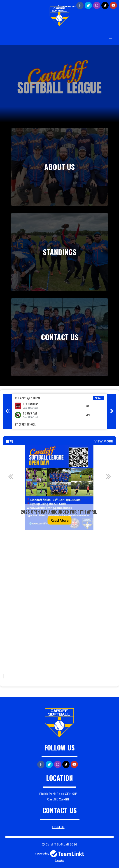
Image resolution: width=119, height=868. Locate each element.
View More (104, 441)
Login (59, 860)
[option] (59, 411)
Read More (60, 520)
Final (98, 398)
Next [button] (112, 411)
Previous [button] (7, 411)
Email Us (58, 827)
